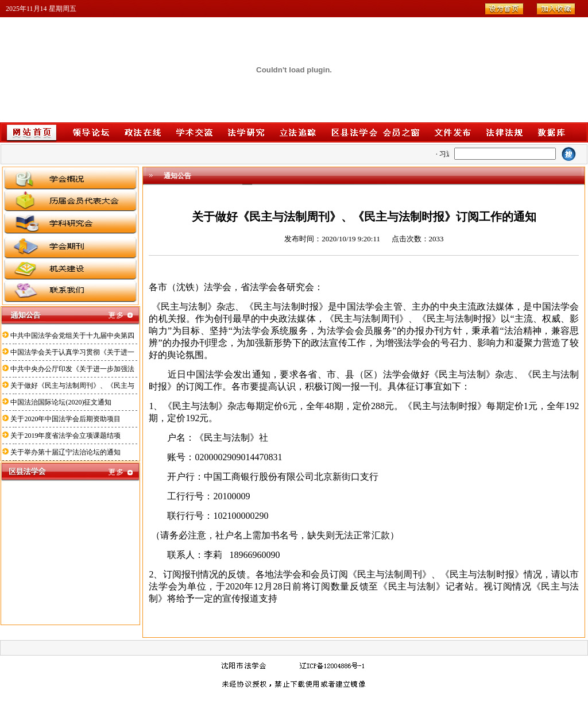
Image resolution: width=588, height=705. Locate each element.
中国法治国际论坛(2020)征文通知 (61, 402)
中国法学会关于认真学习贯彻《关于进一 (72, 352)
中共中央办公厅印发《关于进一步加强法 (72, 369)
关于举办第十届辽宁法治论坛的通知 (65, 452)
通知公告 (177, 176)
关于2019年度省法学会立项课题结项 (65, 436)
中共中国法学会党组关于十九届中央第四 (72, 336)
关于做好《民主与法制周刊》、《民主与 (72, 386)
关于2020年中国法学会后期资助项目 (65, 419)
